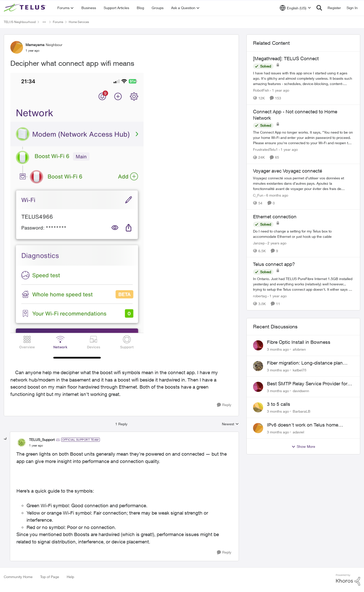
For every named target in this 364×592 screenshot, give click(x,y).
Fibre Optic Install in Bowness (299, 342)
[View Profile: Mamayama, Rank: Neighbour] (17, 47)
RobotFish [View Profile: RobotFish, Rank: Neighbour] (261, 90)
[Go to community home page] (26, 8)
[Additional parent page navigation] (44, 22)
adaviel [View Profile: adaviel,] (298, 432)
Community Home (18, 577)
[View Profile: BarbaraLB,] (258, 407)
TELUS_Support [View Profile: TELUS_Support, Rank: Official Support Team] (42, 440)
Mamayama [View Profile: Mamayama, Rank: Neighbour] (35, 45)
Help (70, 577)
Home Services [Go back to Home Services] (79, 22)
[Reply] (224, 405)
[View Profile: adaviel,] (258, 428)
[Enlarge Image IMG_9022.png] (77, 217)
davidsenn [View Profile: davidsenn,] (301, 390)
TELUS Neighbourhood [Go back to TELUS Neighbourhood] (20, 22)
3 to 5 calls (279, 404)
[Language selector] (295, 8)
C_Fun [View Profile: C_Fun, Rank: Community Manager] (258, 195)
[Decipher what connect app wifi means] (36, 446)
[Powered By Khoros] (348, 580)
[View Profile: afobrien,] (258, 345)
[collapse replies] (6, 439)
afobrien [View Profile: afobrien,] (299, 349)
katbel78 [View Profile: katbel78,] (300, 370)
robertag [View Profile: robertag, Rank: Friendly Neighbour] (260, 296)
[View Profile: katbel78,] (258, 366)
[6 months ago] (276, 195)
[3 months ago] (278, 349)
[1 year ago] (280, 90)
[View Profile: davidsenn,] (258, 387)
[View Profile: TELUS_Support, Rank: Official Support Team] (21, 442)
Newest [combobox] (230, 424)
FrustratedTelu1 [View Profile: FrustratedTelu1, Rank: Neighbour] (265, 149)
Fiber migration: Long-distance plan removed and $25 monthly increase (305, 363)
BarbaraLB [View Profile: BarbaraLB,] (302, 411)
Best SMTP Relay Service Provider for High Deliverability (307, 384)
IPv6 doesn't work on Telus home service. (303, 425)
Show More (303, 447)
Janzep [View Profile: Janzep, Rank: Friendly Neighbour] (259, 243)
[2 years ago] (276, 243)
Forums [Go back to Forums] (58, 22)
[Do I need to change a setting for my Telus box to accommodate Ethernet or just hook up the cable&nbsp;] (303, 234)
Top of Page (50, 577)
